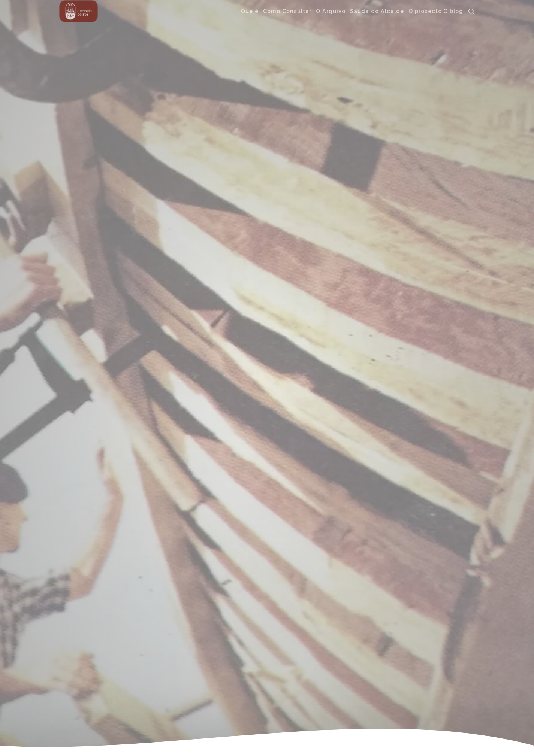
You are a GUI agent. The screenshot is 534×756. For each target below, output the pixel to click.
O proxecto (425, 10)
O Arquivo (331, 10)
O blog (453, 10)
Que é (250, 10)
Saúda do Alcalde (377, 10)
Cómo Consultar (287, 10)
